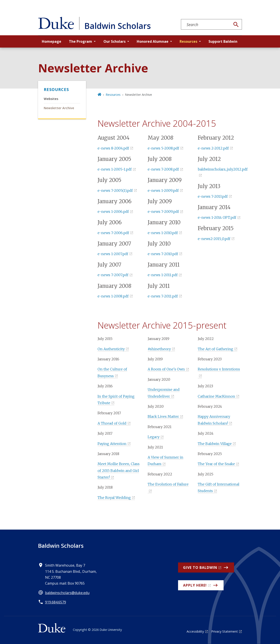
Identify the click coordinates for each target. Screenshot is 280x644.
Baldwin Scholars (61, 546)
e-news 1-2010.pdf (163, 233)
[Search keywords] (206, 25)
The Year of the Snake (216, 464)
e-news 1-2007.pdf (113, 254)
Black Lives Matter (163, 416)
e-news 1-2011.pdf (163, 275)
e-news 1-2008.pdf (113, 296)
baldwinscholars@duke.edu (67, 593)
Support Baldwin (223, 41)
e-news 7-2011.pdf (163, 296)
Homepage (52, 41)
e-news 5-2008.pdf (163, 148)
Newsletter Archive (59, 108)
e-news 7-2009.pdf (163, 212)
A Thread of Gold (112, 423)
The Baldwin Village (215, 444)
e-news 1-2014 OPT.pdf (217, 217)
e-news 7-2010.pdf (163, 254)
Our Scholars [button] (115, 41)
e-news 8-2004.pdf (113, 148)
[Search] (236, 25)
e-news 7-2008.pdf (163, 169)
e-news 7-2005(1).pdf (115, 190)
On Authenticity (111, 349)
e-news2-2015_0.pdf (214, 239)
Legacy (154, 437)
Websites (51, 99)
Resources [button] (188, 41)
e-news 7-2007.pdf (113, 275)
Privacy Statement (225, 631)
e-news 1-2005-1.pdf (115, 169)
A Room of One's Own (166, 369)
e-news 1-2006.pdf (113, 212)
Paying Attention (112, 444)
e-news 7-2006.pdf (113, 233)
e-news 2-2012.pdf (213, 148)
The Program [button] (80, 41)
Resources (56, 89)
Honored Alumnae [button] (153, 41)
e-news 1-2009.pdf (163, 190)
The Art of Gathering (215, 349)
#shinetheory (159, 349)
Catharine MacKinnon (216, 396)
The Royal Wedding (114, 498)
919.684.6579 (56, 602)
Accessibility (195, 631)
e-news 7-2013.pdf (213, 196)
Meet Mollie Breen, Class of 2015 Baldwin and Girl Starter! (119, 471)
